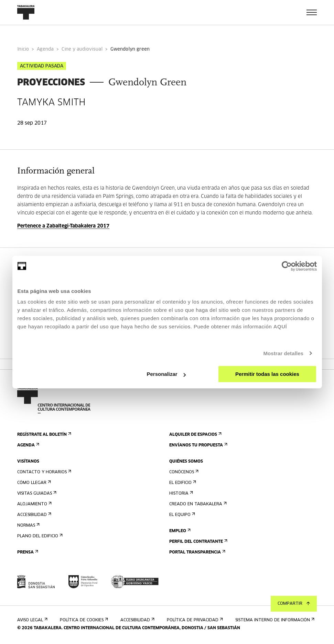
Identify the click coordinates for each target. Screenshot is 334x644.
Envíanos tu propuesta (198, 445)
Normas (28, 525)
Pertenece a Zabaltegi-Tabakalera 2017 (63, 226)
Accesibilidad (34, 515)
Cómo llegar (33, 483)
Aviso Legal (32, 620)
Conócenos (183, 472)
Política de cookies (83, 620)
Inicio (23, 49)
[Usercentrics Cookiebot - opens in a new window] (287, 266)
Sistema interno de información (274, 620)
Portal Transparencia (197, 552)
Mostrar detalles (283, 353)
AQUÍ (280, 326)
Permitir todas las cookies (267, 374)
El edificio (182, 483)
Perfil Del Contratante (198, 542)
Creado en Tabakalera (197, 504)
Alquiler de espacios (195, 435)
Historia (180, 493)
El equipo (181, 515)
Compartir (294, 604)
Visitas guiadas (36, 493)
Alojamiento (34, 504)
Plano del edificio (39, 536)
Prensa (27, 552)
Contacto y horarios (44, 472)
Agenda (45, 49)
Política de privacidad (194, 620)
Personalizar (166, 374)
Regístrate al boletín (44, 435)
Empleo (179, 531)
